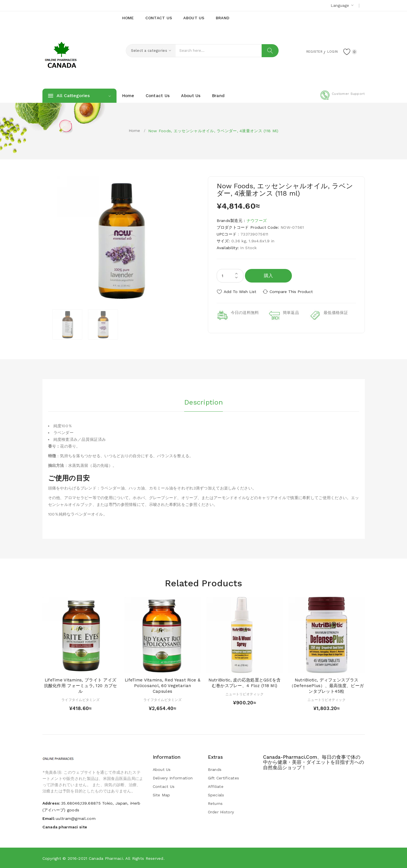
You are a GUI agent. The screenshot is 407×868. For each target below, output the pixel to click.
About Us (162, 769)
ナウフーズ (257, 221)
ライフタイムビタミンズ (80, 700)
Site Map (161, 795)
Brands (215, 769)
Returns (215, 803)
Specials (216, 795)
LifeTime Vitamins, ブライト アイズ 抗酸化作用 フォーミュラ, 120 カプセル (81, 686)
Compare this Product (293, 292)
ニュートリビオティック (245, 694)
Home (134, 131)
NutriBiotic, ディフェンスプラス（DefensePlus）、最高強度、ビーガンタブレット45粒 (327, 686)
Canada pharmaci (106, 858)
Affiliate (216, 786)
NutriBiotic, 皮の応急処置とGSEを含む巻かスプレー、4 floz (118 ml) (245, 683)
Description (203, 402)
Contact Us (164, 786)
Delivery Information (173, 778)
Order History (221, 812)
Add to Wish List (240, 292)
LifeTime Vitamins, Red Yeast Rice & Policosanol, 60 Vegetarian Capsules (162, 686)
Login (330, 51)
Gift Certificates (224, 778)
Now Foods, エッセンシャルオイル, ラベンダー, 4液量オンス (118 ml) (213, 131)
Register (308, 51)
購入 (269, 276)
